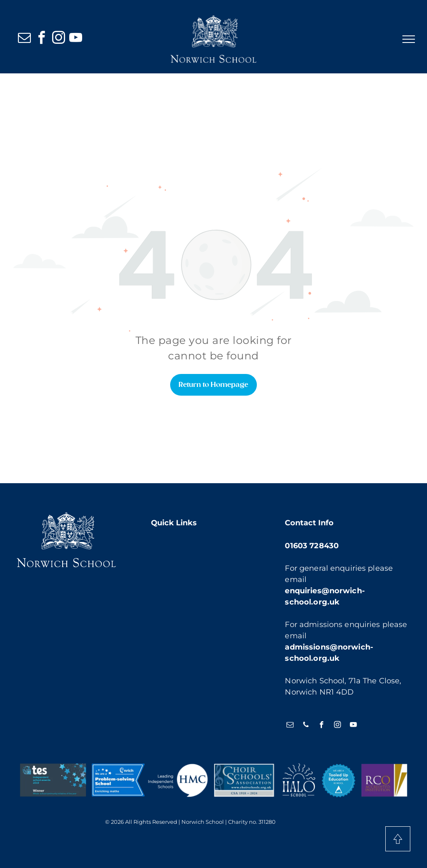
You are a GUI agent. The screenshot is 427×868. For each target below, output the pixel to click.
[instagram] (58, 39)
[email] (24, 39)
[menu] (409, 39)
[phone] (306, 726)
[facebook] (41, 39)
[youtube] (75, 39)
